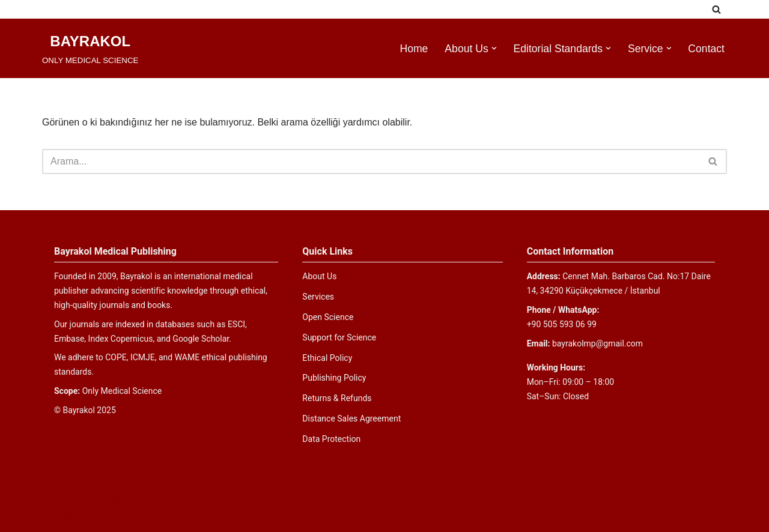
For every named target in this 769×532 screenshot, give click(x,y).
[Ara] (716, 9)
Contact (706, 49)
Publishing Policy (334, 378)
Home (414, 49)
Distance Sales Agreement (351, 419)
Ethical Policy (327, 358)
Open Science (328, 317)
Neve (53, 500)
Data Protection (331, 439)
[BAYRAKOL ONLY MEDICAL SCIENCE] (90, 48)
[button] (494, 48)
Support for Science (339, 337)
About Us (319, 276)
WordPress (96, 500)
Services (318, 297)
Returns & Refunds (337, 398)
